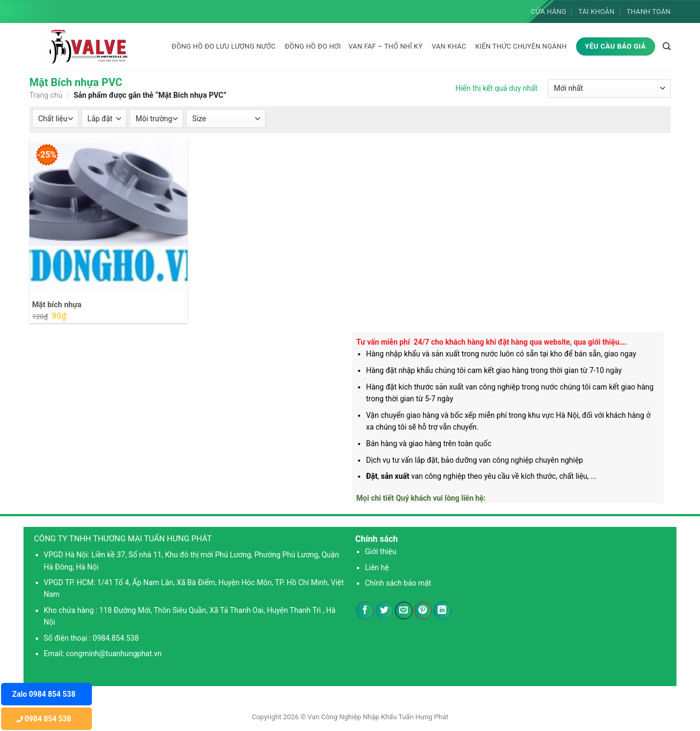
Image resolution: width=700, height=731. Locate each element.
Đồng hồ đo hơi (313, 46)
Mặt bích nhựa (57, 305)
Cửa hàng (549, 11)
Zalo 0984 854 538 (44, 694)
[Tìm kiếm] (667, 46)
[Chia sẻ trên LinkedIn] (442, 611)
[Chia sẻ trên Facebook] (365, 611)
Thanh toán (648, 11)
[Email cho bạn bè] (404, 611)
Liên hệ (377, 567)
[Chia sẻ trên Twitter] (384, 611)
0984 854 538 (44, 719)
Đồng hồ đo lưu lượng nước (224, 46)
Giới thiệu (381, 551)
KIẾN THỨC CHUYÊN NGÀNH (521, 46)
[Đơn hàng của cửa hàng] (609, 88)
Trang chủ (46, 95)
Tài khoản (596, 11)
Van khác (449, 46)
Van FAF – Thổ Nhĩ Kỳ (386, 46)
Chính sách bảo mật (398, 583)
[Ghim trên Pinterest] (423, 611)
